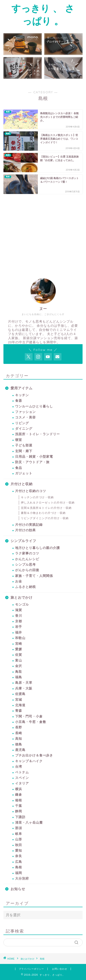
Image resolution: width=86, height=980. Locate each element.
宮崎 (19, 644)
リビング (22, 423)
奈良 (19, 856)
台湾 (19, 767)
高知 (19, 739)
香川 (19, 616)
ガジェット (24, 473)
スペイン (22, 778)
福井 (19, 633)
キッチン (22, 395)
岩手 (19, 627)
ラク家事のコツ (27, 553)
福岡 (19, 873)
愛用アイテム (22, 388)
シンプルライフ (23, 541)
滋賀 (19, 610)
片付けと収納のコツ (31, 491)
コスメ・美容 (25, 417)
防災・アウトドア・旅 (32, 462)
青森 (19, 711)
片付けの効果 (25, 530)
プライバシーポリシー (31, 969)
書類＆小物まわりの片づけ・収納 (43, 513)
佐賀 (19, 655)
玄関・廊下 (24, 451)
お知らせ (18, 889)
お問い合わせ (60, 969)
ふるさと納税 (25, 587)
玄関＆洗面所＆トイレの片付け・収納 (46, 508)
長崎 (19, 733)
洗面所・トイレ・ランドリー (37, 434)
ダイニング (24, 429)
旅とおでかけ (22, 597)
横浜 (19, 789)
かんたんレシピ (27, 559)
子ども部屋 (24, 445)
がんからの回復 (27, 570)
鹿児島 (20, 750)
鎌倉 (19, 795)
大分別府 (22, 879)
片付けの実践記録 (29, 525)
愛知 (19, 851)
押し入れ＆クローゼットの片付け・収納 (48, 503)
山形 (19, 839)
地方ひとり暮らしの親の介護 (37, 548)
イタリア (22, 783)
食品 (19, 468)
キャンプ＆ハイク (29, 761)
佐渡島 (20, 694)
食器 (19, 401)
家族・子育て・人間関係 (34, 576)
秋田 (19, 845)
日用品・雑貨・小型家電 (34, 457)
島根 (19, 867)
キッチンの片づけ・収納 (37, 497)
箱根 (19, 800)
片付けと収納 (22, 484)
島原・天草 (24, 683)
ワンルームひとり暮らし (34, 406)
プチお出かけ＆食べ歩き (34, 755)
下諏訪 (20, 817)
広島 (19, 862)
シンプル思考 (25, 565)
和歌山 (20, 638)
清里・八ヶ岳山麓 (29, 823)
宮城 (19, 700)
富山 (19, 660)
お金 (19, 581)
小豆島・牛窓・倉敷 (31, 722)
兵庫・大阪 (24, 688)
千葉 (19, 806)
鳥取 (19, 672)
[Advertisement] (42, 232)
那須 (19, 828)
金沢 (19, 666)
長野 (19, 727)
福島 (19, 677)
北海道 (20, 705)
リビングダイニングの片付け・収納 (45, 518)
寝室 (19, 440)
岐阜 (19, 834)
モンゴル (22, 605)
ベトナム (22, 772)
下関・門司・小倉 (29, 716)
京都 (19, 621)
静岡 (19, 811)
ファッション (25, 412)
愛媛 (19, 649)
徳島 (19, 744)
